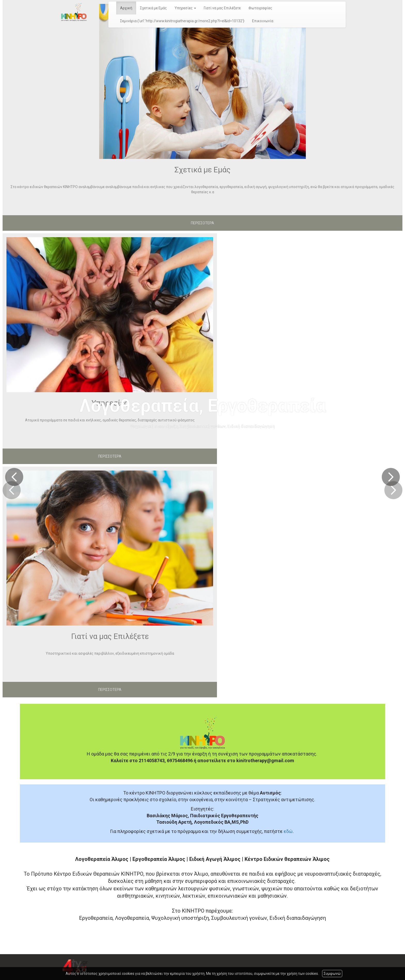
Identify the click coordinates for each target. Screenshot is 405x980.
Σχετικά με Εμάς (153, 8)
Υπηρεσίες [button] (185, 8)
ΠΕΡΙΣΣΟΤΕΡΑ (202, 223)
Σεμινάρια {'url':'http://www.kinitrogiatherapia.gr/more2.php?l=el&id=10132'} (182, 21)
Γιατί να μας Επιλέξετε (222, 8)
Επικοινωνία (263, 21)
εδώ (288, 831)
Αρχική (126, 8)
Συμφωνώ (332, 974)
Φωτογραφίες (260, 8)
